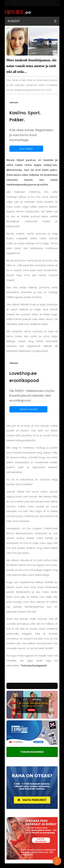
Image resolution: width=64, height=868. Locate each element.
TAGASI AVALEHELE (32, 752)
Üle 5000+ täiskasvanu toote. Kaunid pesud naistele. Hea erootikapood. (32, 396)
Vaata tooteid (28, 409)
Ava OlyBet (26, 149)
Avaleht (14, 21)
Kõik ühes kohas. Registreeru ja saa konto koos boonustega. (31, 135)
